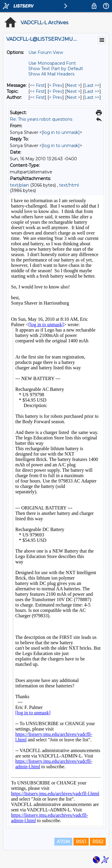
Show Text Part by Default (56, 69)
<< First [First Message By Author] (37, 97)
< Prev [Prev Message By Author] (56, 97)
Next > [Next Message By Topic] (73, 91)
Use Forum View (46, 52)
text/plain (19, 185)
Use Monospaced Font (52, 63)
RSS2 (98, 842)
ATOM (63, 842)
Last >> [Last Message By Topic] (92, 91)
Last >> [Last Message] (92, 85)
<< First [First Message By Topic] (37, 91)
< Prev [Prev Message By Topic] (56, 91)
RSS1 (81, 842)
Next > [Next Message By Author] (73, 97)
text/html (69, 185)
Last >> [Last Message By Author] (92, 97)
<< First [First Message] (37, 85)
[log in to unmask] (61, 132)
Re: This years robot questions (41, 119)
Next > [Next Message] (73, 85)
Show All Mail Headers (51, 74)
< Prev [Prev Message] (56, 85)
